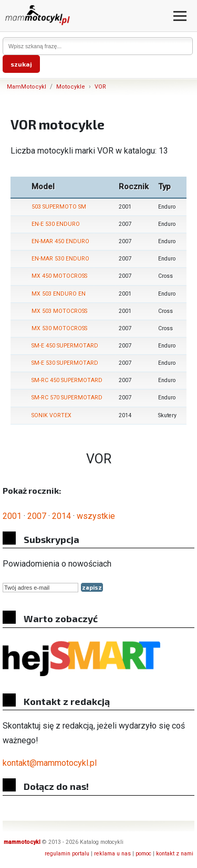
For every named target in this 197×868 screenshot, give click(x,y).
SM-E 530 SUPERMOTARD (65, 363)
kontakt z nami (175, 854)
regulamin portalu (67, 854)
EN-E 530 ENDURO (56, 224)
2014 (61, 516)
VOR (100, 87)
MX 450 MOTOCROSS (59, 276)
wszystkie (96, 516)
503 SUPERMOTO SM (59, 207)
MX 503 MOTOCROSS (59, 311)
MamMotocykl (27, 87)
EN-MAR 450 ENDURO (60, 241)
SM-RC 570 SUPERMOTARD (67, 398)
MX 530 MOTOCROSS (59, 328)
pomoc (143, 854)
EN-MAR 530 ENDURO (60, 259)
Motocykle (71, 87)
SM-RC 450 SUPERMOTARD (67, 380)
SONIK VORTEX (51, 415)
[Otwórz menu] (180, 16)
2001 (12, 516)
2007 (37, 516)
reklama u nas (112, 854)
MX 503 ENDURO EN (59, 294)
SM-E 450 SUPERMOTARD (65, 346)
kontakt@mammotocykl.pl (50, 763)
